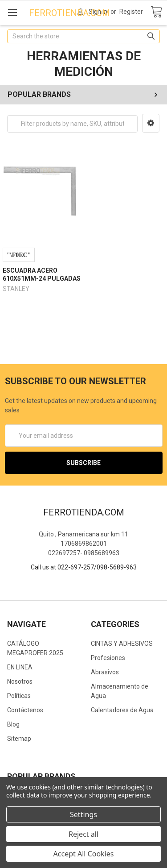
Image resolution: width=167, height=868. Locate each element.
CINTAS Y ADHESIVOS (122, 644)
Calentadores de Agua (122, 710)
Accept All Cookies (84, 854)
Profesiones (108, 658)
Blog (13, 724)
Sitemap (19, 739)
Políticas (19, 696)
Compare (19, 255)
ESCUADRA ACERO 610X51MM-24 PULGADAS (42, 274)
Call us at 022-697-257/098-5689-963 (84, 567)
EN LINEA (20, 667)
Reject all (83, 834)
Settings (83, 814)
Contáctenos (25, 710)
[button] (151, 123)
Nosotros (20, 681)
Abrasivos (105, 672)
